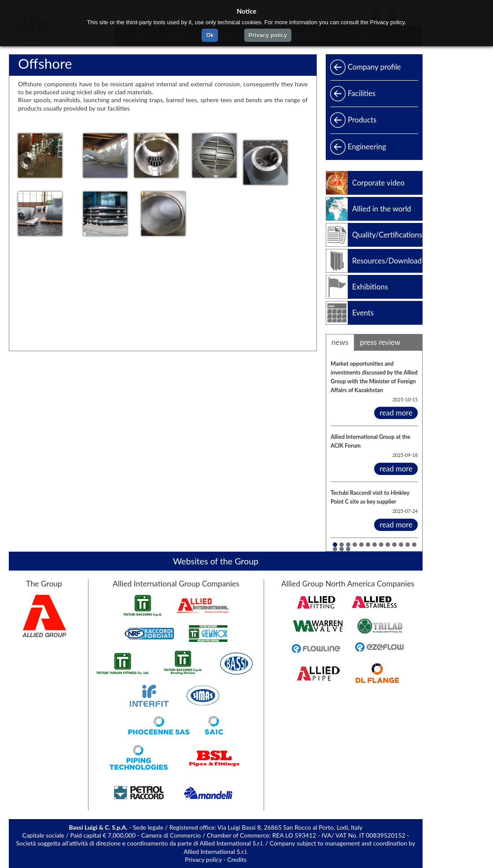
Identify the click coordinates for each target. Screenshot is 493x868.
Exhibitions (370, 287)
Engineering (367, 147)
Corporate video (378, 183)
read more (396, 413)
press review (380, 342)
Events (363, 313)
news (340, 342)
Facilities (362, 93)
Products (362, 120)
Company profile (374, 67)
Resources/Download (387, 261)
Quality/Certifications (387, 235)
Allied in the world (382, 209)
